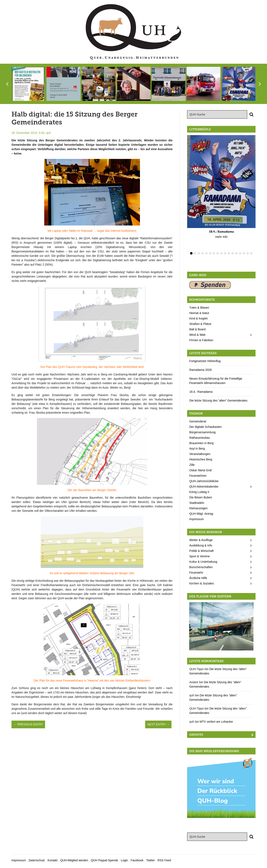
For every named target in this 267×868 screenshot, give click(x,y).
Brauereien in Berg (201, 443)
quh (48, 133)
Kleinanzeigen (198, 508)
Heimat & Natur (199, 313)
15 (244, 253)
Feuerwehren (198, 476)
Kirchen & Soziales (202, 583)
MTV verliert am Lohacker (216, 722)
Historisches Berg (201, 459)
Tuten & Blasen (199, 308)
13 (236, 253)
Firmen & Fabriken (201, 340)
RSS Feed (164, 860)
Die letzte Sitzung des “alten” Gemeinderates (218, 400)
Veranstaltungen (200, 454)
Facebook (137, 860)
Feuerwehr (196, 573)
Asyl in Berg (197, 449)
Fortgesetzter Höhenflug (205, 361)
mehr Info (221, 237)
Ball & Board (197, 329)
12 (233, 253)
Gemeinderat (198, 421)
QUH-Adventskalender (204, 487)
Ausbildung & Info (201, 545)
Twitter (151, 860)
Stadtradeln (197, 503)
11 (229, 253)
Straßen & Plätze (200, 324)
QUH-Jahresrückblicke (204, 481)
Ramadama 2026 (200, 370)
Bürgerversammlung (202, 432)
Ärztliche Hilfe (198, 578)
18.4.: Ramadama (201, 392)
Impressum (196, 519)
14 (240, 253)
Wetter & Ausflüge (201, 540)
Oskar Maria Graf (200, 470)
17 (251, 253)
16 (248, 253)
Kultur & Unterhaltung (203, 562)
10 (225, 253)
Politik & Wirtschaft (201, 551)
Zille (192, 465)
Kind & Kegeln (198, 318)
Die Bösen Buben (201, 497)
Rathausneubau (200, 438)
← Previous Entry (28, 724)
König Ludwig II (199, 492)
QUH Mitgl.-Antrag (201, 514)
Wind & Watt (197, 335)
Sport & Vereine (199, 556)
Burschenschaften (201, 567)
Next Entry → (158, 724)
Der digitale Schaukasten (205, 427)
